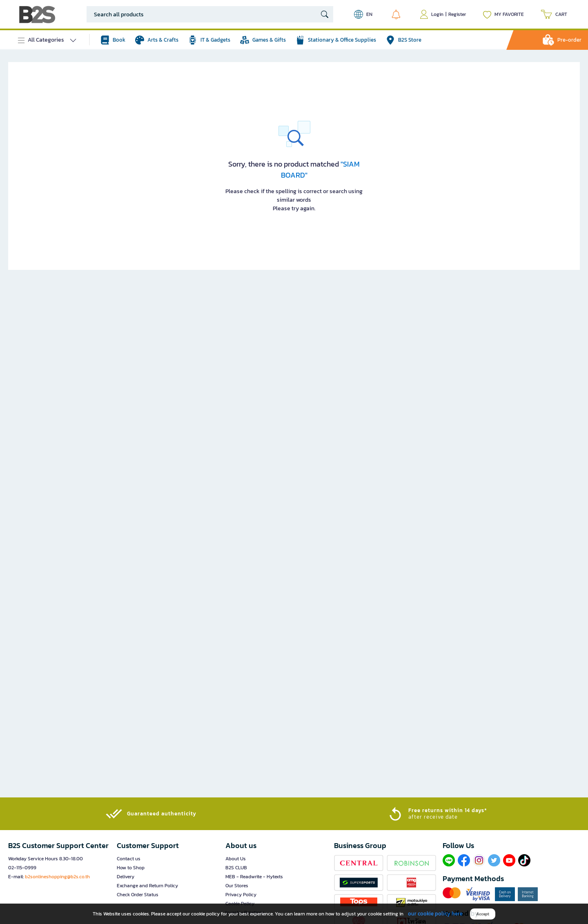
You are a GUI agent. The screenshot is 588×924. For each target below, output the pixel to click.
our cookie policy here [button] (435, 914)
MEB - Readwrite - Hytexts (254, 877)
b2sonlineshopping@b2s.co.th (57, 877)
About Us (236, 859)
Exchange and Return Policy (147, 886)
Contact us (129, 859)
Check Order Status (138, 895)
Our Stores (237, 886)
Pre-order (569, 40)
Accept (483, 914)
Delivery (126, 877)
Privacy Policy (241, 895)
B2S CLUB (236, 868)
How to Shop (131, 868)
